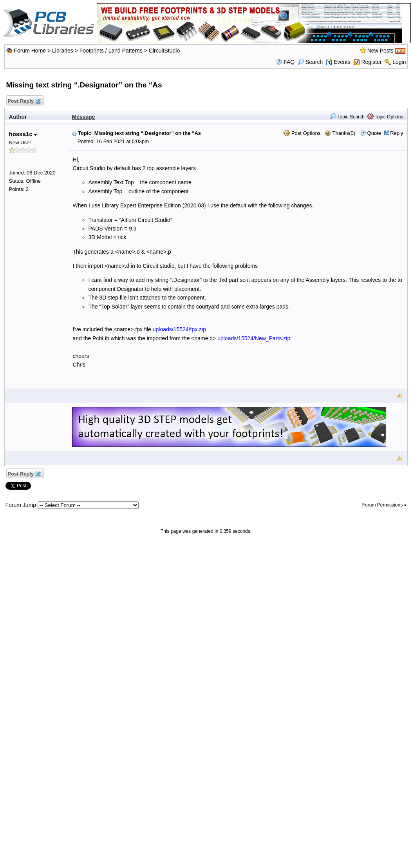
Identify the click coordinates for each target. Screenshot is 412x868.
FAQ (289, 62)
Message (84, 117)
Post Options (302, 133)
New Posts (380, 51)
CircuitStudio (164, 51)
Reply (397, 133)
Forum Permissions (385, 505)
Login (399, 62)
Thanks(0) (340, 133)
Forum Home (30, 51)
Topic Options (385, 117)
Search (310, 62)
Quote (374, 133)
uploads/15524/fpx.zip (179, 329)
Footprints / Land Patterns (111, 51)
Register (371, 62)
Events (338, 62)
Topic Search (347, 117)
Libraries (63, 51)
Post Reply (24, 101)
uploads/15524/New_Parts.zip (254, 338)
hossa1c (23, 134)
